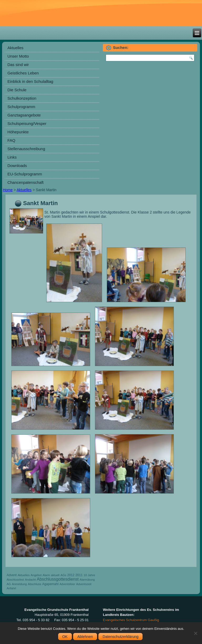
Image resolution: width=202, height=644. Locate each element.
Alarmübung (87, 580)
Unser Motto (18, 56)
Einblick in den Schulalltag (30, 81)
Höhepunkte (18, 132)
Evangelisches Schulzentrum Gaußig (131, 620)
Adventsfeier (67, 584)
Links (12, 157)
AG (9, 584)
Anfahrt (11, 588)
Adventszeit (84, 584)
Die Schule (17, 90)
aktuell (55, 575)
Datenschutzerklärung (120, 637)
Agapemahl (50, 584)
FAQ (11, 140)
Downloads (17, 166)
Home (8, 190)
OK (65, 637)
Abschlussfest (15, 580)
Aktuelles (15, 48)
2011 (79, 575)
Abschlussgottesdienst (58, 579)
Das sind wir (18, 65)
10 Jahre (89, 575)
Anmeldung (19, 584)
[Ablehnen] (195, 633)
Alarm (46, 575)
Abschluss (35, 584)
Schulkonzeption (22, 98)
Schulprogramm (21, 107)
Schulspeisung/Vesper (27, 123)
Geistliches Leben (23, 73)
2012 (71, 575)
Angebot (36, 575)
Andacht (30, 580)
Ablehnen (85, 637)
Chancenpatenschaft (26, 182)
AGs (63, 575)
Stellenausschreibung (26, 149)
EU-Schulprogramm (25, 174)
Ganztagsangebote (24, 115)
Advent (12, 575)
